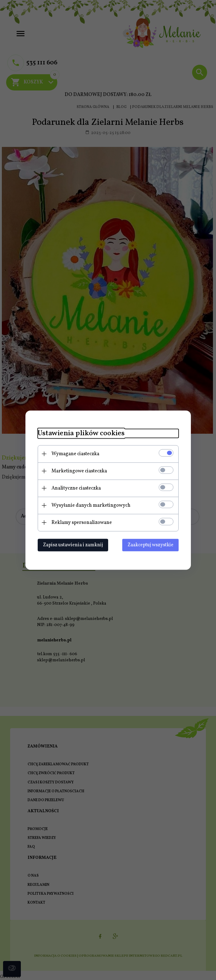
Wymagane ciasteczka (75, 454)
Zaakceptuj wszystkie (150, 545)
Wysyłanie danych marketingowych (91, 505)
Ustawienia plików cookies (81, 433)
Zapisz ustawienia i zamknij (73, 545)
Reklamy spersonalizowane (82, 522)
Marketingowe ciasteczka (79, 471)
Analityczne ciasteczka (76, 488)
